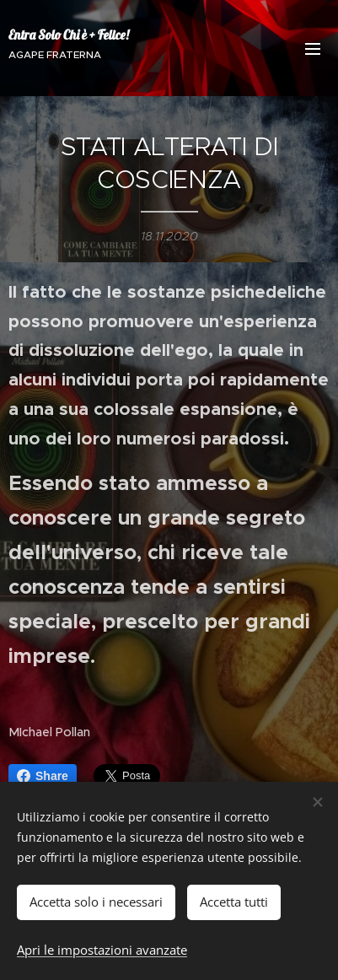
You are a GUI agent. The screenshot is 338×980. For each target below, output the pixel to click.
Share (43, 776)
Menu (313, 49)
